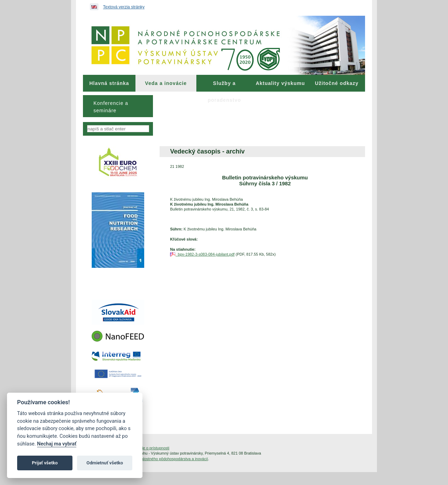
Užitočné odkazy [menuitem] (337, 83)
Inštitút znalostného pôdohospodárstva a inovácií (166, 459)
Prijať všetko (45, 463)
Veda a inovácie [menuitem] (166, 83)
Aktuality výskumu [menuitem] (281, 83)
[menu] (118, 106)
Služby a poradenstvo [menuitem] (224, 86)
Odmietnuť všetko (105, 463)
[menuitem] (109, 83)
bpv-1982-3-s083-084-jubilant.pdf (205, 254)
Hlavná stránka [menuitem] (109, 83)
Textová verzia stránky (124, 7)
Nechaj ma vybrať (57, 444)
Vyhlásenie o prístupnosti (148, 448)
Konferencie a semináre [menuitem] (111, 107)
